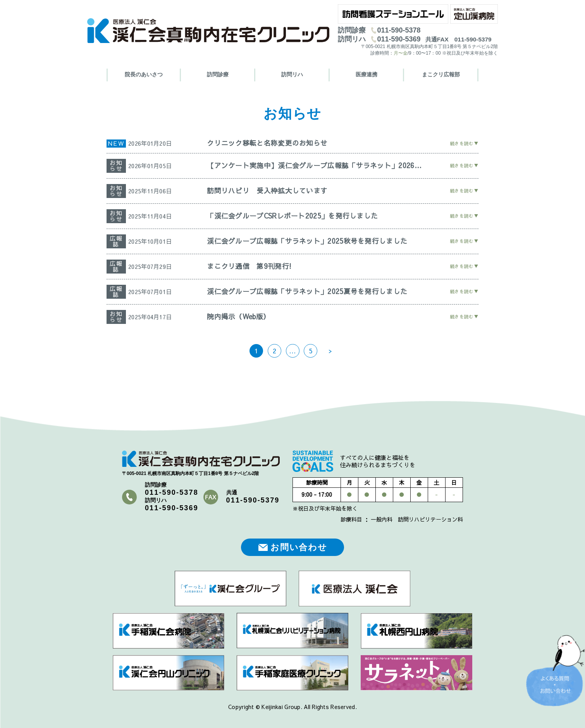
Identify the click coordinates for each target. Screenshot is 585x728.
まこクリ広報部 (441, 74)
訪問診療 (218, 74)
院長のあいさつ (144, 74)
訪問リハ (292, 74)
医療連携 (366, 74)
